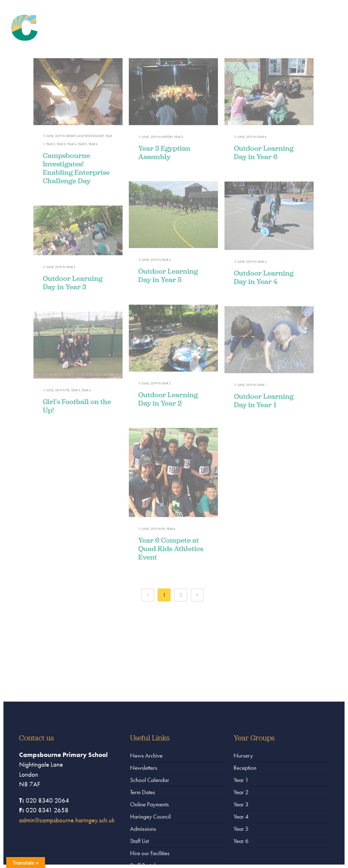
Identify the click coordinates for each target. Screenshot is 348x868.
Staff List (139, 841)
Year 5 (241, 829)
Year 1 (241, 780)
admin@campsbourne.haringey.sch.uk (67, 820)
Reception (245, 768)
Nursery (243, 756)
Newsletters (144, 768)
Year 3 (241, 804)
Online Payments (149, 804)
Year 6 (241, 841)
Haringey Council (150, 817)
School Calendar (150, 780)
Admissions (143, 829)
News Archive (146, 756)
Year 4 (241, 817)
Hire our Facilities (150, 853)
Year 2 (241, 792)
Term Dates (143, 792)
